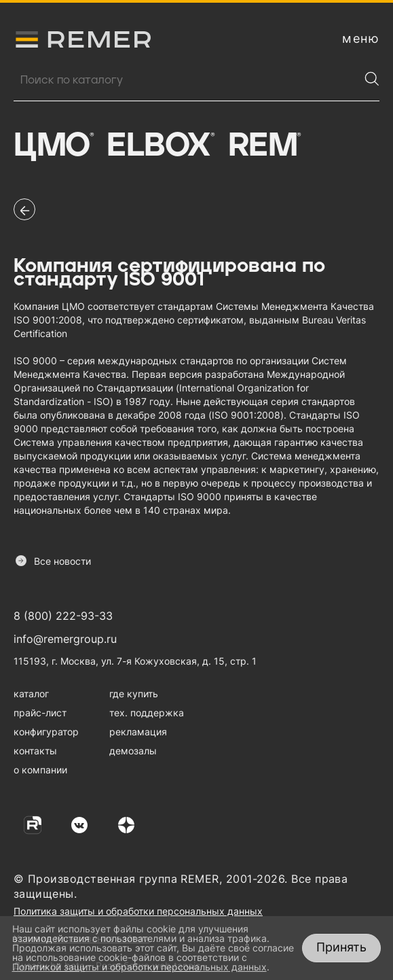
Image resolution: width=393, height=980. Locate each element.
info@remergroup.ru (65, 639)
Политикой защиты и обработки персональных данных (139, 967)
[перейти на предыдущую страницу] (24, 209)
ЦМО (53, 146)
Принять (341, 947)
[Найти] (372, 79)
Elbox (160, 146)
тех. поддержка (147, 713)
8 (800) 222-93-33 (63, 616)
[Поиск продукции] (186, 80)
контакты (35, 751)
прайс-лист (40, 713)
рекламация (138, 732)
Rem (264, 146)
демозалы (133, 751)
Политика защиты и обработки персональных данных (138, 911)
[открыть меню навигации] (361, 39)
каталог (31, 694)
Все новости (53, 561)
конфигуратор (46, 732)
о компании (40, 770)
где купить (134, 694)
